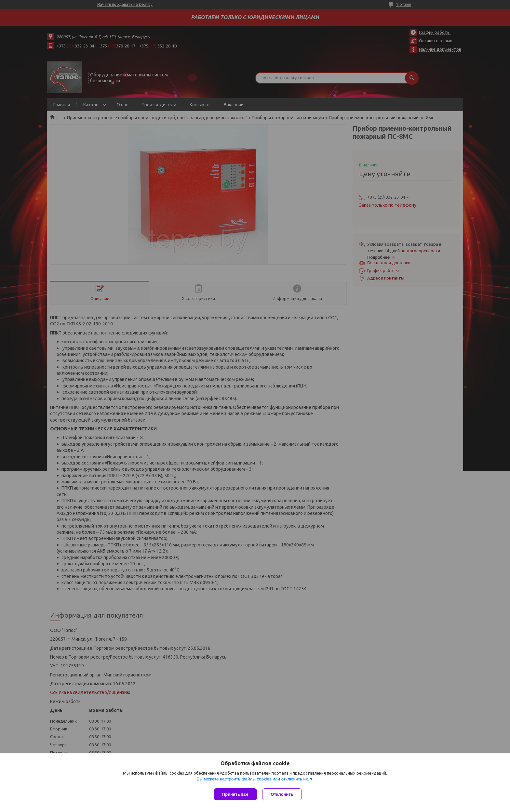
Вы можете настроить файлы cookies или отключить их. (253, 780)
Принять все (235, 794)
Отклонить (283, 794)
